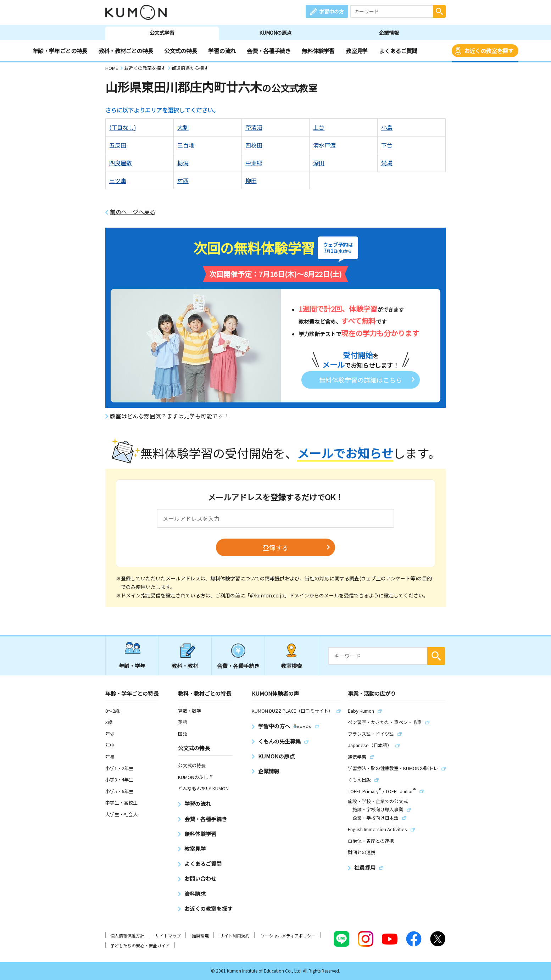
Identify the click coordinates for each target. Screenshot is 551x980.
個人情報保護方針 (127, 936)
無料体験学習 (318, 51)
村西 (183, 180)
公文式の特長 (180, 51)
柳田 (251, 180)
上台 (319, 127)
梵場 (387, 163)
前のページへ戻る (133, 212)
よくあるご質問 (398, 51)
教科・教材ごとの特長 (126, 51)
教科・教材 (185, 666)
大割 (183, 127)
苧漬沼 (254, 127)
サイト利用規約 (235, 936)
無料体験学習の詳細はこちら (361, 380)
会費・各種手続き (269, 51)
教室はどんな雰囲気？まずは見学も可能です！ (169, 416)
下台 (387, 145)
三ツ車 (118, 180)
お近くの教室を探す (489, 51)
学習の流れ (222, 51)
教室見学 (357, 51)
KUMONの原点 (275, 33)
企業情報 (389, 33)
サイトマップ (168, 936)
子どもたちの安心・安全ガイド (140, 945)
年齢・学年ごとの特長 (60, 51)
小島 (387, 127)
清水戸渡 (324, 145)
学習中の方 (332, 11)
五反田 (118, 145)
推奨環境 (200, 936)
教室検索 (291, 666)
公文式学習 (162, 33)
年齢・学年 (132, 666)
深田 (319, 163)
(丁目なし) (123, 127)
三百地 (186, 145)
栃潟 (183, 163)
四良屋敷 (121, 163)
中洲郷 (254, 163)
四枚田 (254, 145)
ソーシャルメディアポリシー (288, 936)
